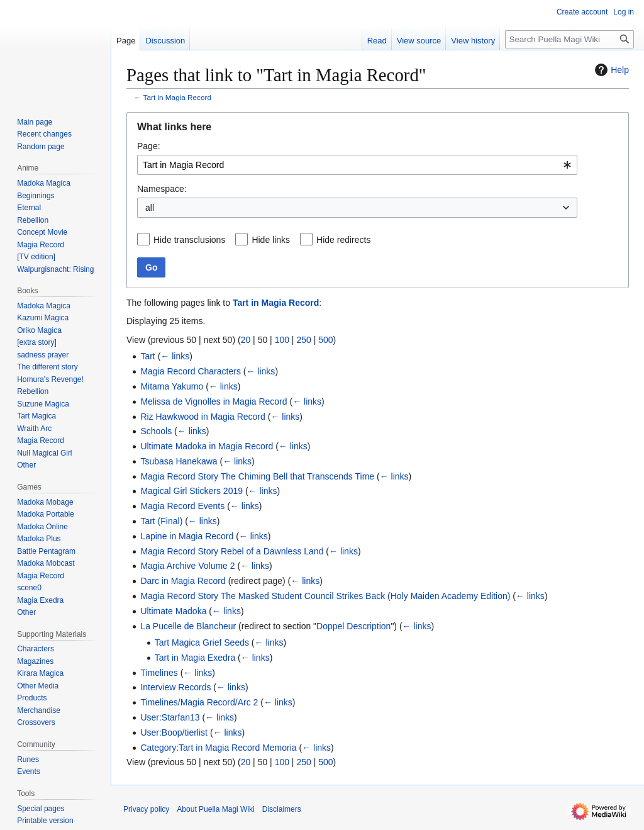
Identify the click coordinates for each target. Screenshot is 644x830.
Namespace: (162, 189)
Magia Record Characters (191, 371)
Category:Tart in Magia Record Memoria (218, 748)
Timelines (159, 673)
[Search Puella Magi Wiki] (569, 39)
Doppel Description (353, 626)
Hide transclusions (189, 240)
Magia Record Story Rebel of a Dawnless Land (232, 551)
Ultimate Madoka (173, 611)
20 (246, 340)
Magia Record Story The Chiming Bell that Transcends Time (257, 476)
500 (325, 340)
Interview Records (175, 687)
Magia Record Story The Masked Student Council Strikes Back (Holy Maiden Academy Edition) (325, 596)
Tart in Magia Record (177, 97)
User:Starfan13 (170, 717)
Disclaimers (282, 809)
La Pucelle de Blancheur (188, 626)
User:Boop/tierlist (174, 732)
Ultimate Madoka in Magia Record (207, 446)
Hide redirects (343, 240)
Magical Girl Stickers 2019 (192, 491)
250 (303, 340)
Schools (156, 431)
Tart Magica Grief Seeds (202, 642)
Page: (149, 146)
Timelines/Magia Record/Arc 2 (199, 702)
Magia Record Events (182, 506)
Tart (147, 356)
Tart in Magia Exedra (195, 658)
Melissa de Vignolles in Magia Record (214, 401)
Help (610, 70)
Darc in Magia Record (183, 581)
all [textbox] (150, 208)
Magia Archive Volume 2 (187, 566)
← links (175, 356)
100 (282, 340)
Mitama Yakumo (172, 386)
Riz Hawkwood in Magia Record (203, 417)
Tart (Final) (161, 521)
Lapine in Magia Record (187, 536)
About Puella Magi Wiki (215, 809)
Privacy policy (146, 809)
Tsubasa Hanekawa (179, 461)
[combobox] (357, 165)
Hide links (271, 240)
